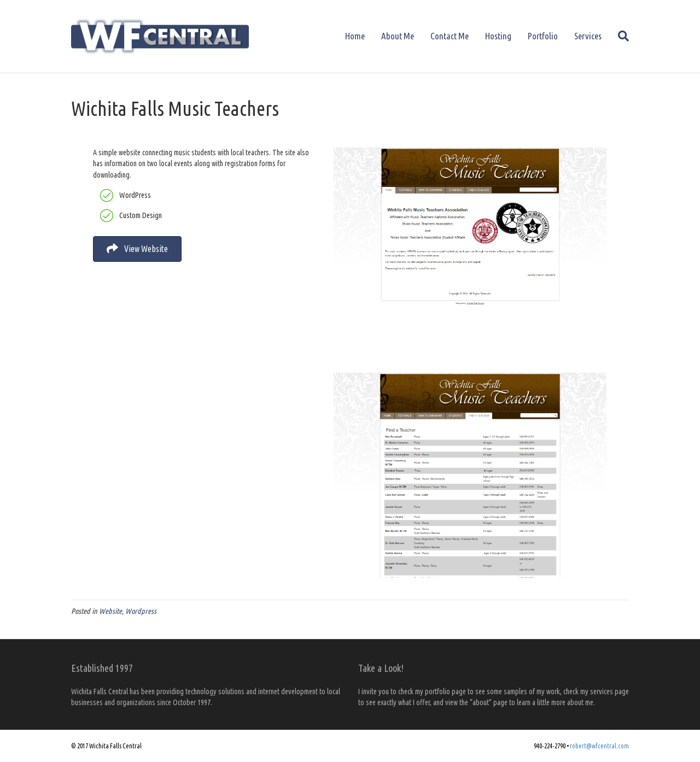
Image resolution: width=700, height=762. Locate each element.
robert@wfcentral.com (599, 746)
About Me (398, 36)
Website (110, 611)
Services (588, 36)
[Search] (619, 36)
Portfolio (543, 36)
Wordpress (141, 611)
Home (355, 36)
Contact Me (450, 36)
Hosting (498, 36)
